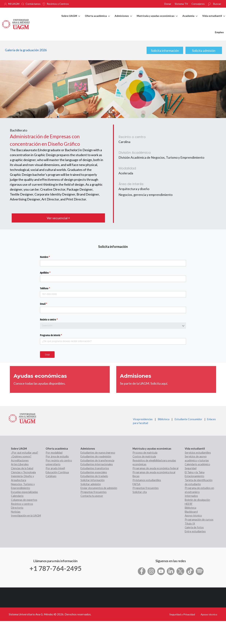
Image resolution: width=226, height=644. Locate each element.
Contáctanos (33, 4)
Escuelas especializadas (24, 492)
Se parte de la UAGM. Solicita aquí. (144, 383)
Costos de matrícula (144, 456)
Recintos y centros (22, 504)
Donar (168, 4)
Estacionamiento (195, 476)
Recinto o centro (53, 320)
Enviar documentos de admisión (99, 488)
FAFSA (136, 484)
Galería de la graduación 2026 (26, 50)
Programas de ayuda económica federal (155, 468)
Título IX (190, 524)
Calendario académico (197, 464)
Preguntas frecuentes (94, 492)
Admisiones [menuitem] (123, 19)
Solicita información (165, 51)
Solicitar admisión (91, 484)
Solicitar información (93, 480)
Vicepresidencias (143, 419)
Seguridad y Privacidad (182, 614)
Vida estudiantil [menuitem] (214, 19)
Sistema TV (181, 4)
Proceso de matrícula (145, 453)
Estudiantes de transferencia (97, 460)
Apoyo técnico (193, 516)
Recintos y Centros (58, 4)
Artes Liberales (20, 464)
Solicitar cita (140, 492)
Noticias (16, 512)
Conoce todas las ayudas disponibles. (40, 383)
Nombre (49, 257)
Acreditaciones (20, 460)
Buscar (217, 4)
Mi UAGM (14, 4)
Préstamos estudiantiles (147, 480)
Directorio (17, 508)
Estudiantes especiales (94, 472)
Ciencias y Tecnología (23, 472)
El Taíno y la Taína (195, 472)
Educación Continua (57, 472)
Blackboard (191, 512)
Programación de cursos (199, 520)
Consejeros (198, 4)
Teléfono (49, 288)
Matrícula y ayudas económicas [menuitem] (157, 19)
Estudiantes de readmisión (96, 456)
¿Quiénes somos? (21, 456)
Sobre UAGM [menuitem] (71, 19)
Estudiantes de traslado (94, 476)
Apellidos (49, 273)
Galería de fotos (194, 527)
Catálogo (51, 476)
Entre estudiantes (195, 531)
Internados (191, 496)
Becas (136, 476)
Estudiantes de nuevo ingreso (98, 453)
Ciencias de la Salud (22, 468)
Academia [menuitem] (190, 19)
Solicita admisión (204, 51)
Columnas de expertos (24, 500)
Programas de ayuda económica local (154, 472)
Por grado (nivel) (55, 468)
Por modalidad (54, 453)
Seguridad (191, 468)
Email (48, 304)
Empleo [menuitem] (219, 32)
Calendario (17, 496)
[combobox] (113, 326)
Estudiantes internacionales (97, 464)
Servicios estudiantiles (198, 453)
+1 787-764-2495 (55, 568)
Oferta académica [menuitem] (97, 19)
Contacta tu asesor (92, 496)
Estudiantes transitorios (95, 468)
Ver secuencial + (58, 218)
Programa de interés (55, 335)
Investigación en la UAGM (26, 516)
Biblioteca (164, 419)
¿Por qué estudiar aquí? (25, 453)
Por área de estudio (57, 456)
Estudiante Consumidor (188, 419)
